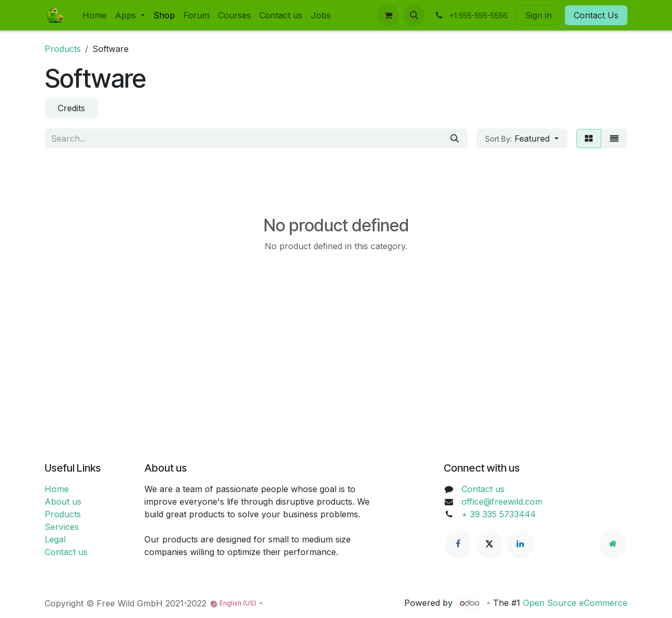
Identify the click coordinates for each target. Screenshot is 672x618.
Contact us (66, 552)
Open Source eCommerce (575, 603)
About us (63, 502)
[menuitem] (94, 15)
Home (57, 489)
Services (62, 527)
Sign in (538, 15)
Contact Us (596, 15)
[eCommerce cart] (388, 15)
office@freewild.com (502, 502)
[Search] (455, 138)
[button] (414, 15)
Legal (55, 539)
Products (63, 49)
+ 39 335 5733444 (499, 514)
